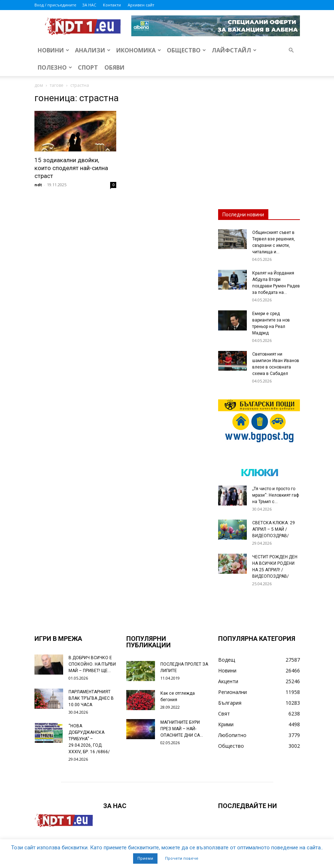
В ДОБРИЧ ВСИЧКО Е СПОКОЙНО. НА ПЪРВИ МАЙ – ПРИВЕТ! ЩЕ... (92, 664)
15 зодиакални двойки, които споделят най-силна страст (71, 168)
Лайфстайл (234, 50)
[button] (291, 50)
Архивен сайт (141, 5)
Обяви (114, 67)
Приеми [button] (145, 858)
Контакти (112, 5)
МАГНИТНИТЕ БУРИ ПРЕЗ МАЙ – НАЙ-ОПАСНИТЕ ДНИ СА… (182, 729)
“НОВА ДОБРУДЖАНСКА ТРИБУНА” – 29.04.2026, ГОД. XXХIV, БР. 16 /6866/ (89, 739)
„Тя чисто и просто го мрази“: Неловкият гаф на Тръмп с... (276, 495)
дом (39, 85)
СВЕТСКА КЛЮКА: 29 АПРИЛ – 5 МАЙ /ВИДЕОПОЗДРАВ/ (274, 529)
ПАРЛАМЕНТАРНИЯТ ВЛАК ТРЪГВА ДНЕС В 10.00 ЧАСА (91, 698)
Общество (186, 50)
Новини (53, 50)
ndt (38, 185)
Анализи (93, 50)
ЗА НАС (89, 5)
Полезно (55, 67)
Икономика (139, 50)
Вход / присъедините (55, 5)
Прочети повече (182, 858)
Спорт (88, 67)
